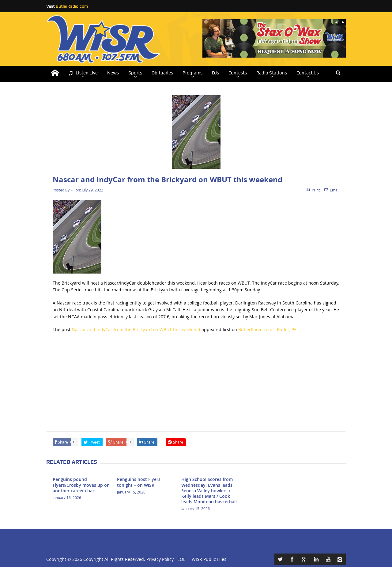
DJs (215, 73)
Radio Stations (272, 73)
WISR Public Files (209, 559)
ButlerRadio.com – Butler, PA (267, 329)
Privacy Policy (160, 559)
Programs (192, 73)
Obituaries (162, 73)
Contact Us (308, 73)
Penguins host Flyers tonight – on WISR (139, 482)
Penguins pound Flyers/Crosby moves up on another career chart (81, 485)
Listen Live (83, 73)
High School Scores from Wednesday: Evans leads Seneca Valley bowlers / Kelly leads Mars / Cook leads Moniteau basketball (209, 490)
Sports (135, 73)
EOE (180, 559)
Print (313, 190)
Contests (238, 73)
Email (332, 190)
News (113, 73)
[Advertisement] (196, 382)
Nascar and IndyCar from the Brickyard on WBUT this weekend (136, 329)
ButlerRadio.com (72, 6)
